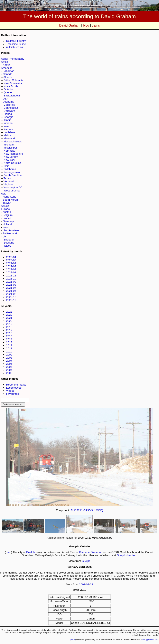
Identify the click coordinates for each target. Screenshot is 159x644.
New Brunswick (13, 83)
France (7, 218)
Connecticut (11, 108)
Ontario (8, 89)
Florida (8, 114)
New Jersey (11, 157)
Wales (7, 246)
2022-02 (11, 269)
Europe (5, 209)
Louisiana (10, 132)
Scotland (9, 243)
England (9, 240)
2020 (9, 321)
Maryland (9, 138)
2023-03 (11, 260)
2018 (9, 327)
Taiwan (7, 203)
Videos (10, 391)
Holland (7, 224)
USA (5, 99)
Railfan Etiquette (16, 41)
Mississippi (10, 148)
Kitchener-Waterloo (91, 552)
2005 (9, 367)
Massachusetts (13, 141)
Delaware (9, 111)
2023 (9, 312)
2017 (9, 330)
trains (96, 25)
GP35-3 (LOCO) (93, 510)
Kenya (7, 65)
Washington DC (13, 187)
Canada (7, 74)
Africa (4, 62)
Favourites (12, 394)
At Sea (5, 206)
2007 (9, 361)
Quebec (8, 92)
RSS (73, 640)
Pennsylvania (12, 172)
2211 (80, 510)
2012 (9, 345)
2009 (9, 355)
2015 (9, 336)
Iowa (7, 126)
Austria (7, 212)
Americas (7, 68)
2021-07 (11, 288)
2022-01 (11, 272)
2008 (9, 358)
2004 (9, 370)
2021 (9, 318)
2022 (9, 315)
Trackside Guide (16, 44)
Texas (7, 178)
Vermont (9, 181)
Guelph (31, 552)
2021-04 (11, 291)
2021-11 (11, 276)
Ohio (7, 166)
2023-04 (11, 257)
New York (9, 160)
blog (86, 25)
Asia (4, 194)
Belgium (8, 215)
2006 (9, 364)
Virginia (8, 184)
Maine (7, 135)
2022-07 (11, 266)
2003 (9, 373)
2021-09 (11, 282)
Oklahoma (10, 169)
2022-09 (11, 263)
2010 (9, 352)
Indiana (8, 123)
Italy (5, 227)
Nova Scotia (11, 86)
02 (88, 584)
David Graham (70, 25)
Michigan (9, 145)
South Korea (10, 200)
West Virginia (12, 191)
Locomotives (14, 388)
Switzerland (10, 233)
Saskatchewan (13, 96)
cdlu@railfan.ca (150, 640)
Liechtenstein (11, 230)
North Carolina (12, 163)
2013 (9, 342)
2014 (9, 339)
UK (5, 236)
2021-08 (11, 285)
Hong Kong (10, 197)
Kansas (8, 129)
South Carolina (13, 175)
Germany (8, 221)
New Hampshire (13, 154)
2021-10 (11, 279)
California (9, 105)
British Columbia (14, 80)
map (9, 552)
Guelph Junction (127, 555)
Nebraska (10, 151)
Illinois (7, 120)
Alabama (9, 102)
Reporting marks (16, 385)
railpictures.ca (15, 47)
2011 (9, 348)
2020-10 (11, 300)
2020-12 (11, 297)
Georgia (8, 117)
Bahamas (8, 71)
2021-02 (11, 294)
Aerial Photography (13, 59)
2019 (9, 324)
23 (92, 584)
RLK (73, 510)
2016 (9, 333)
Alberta (8, 77)
